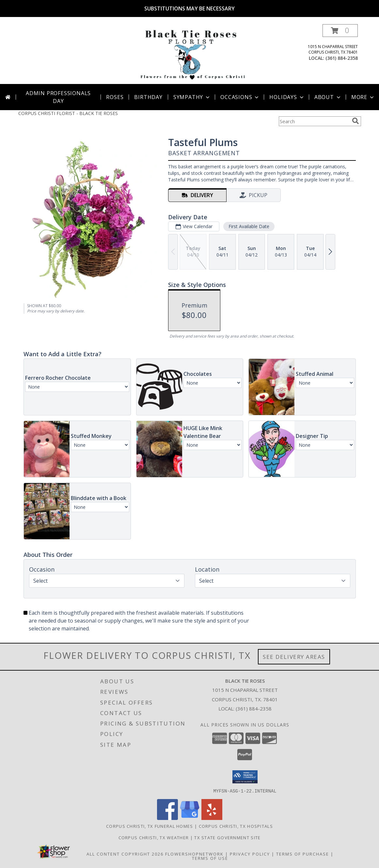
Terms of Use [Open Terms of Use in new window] (210, 858)
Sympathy (192, 97)
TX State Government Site (227, 837)
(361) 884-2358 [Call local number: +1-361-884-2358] (342, 58)
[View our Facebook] (167, 818)
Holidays (287, 97)
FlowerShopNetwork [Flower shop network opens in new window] (194, 854)
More (363, 97)
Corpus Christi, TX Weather (154, 837)
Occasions (240, 97)
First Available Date (249, 226)
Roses (115, 97)
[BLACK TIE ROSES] (191, 54)
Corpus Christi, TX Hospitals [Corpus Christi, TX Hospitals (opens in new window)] (236, 826)
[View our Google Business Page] (190, 818)
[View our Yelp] (212, 818)
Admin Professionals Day (58, 97)
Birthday (148, 97)
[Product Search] (314, 121)
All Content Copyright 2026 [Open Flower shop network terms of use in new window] (125, 854)
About (328, 97)
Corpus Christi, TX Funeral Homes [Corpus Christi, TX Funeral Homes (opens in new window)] (150, 826)
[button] (340, 31)
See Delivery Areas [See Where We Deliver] (294, 657)
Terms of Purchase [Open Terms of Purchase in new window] (303, 854)
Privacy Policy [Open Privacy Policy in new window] (250, 854)
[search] (355, 121)
